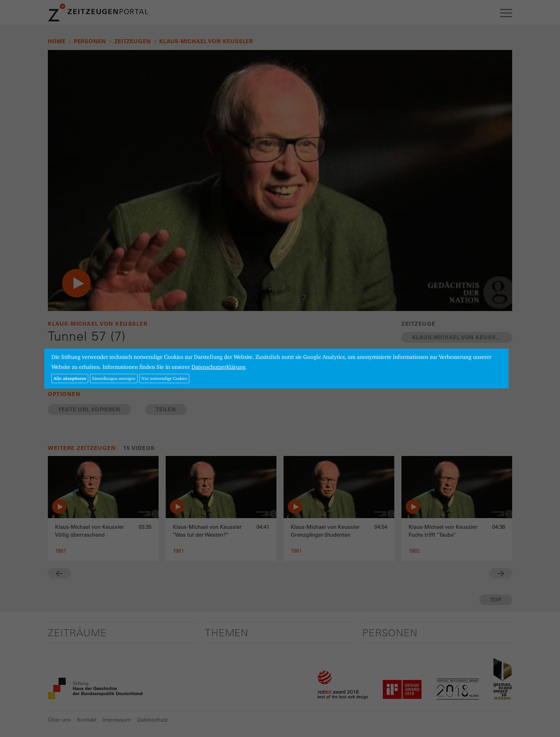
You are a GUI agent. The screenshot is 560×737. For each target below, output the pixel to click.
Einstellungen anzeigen (114, 378)
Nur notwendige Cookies (164, 378)
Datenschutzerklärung (218, 367)
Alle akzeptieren (70, 378)
